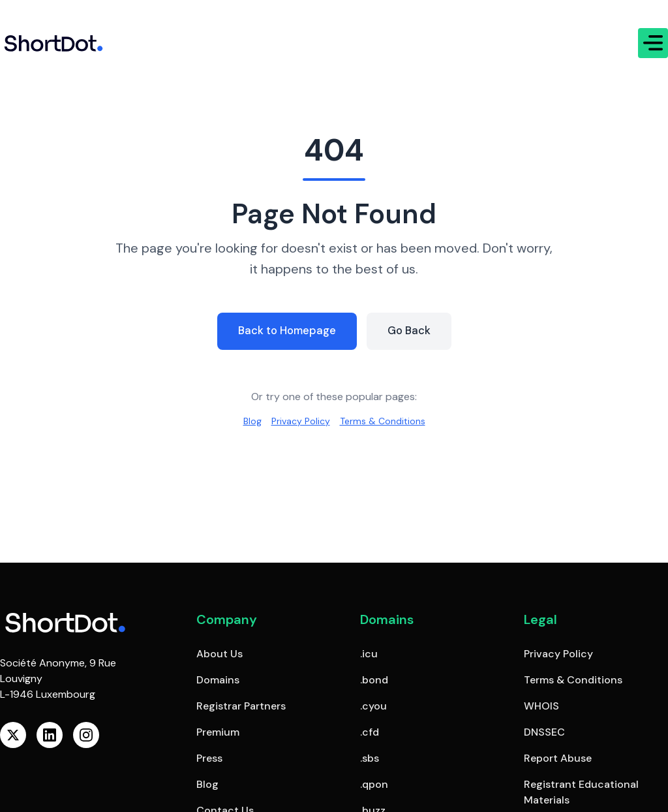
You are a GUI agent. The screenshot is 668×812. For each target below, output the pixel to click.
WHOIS (541, 706)
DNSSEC (544, 732)
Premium (218, 732)
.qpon (374, 784)
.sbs (370, 758)
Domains (218, 680)
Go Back (413, 330)
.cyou (373, 706)
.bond (374, 680)
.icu (369, 654)
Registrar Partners (241, 706)
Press (209, 758)
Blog (244, 421)
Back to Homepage (285, 330)
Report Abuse (558, 758)
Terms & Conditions (387, 421)
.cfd (370, 732)
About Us (220, 654)
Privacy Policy (297, 421)
